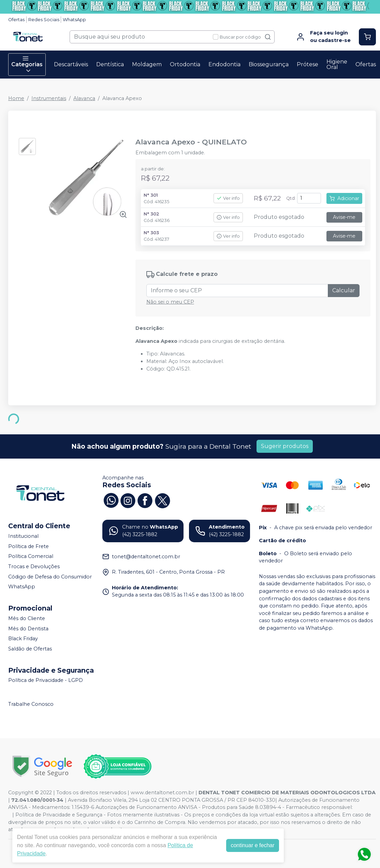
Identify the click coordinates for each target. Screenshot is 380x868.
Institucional (23, 536)
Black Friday (23, 639)
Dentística (110, 64)
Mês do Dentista (28, 629)
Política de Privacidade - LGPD (46, 681)
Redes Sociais (44, 20)
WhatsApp (74, 20)
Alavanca (84, 98)
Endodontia (224, 64)
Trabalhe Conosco (31, 704)
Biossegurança (269, 64)
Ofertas (16, 20)
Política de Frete (28, 546)
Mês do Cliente (27, 618)
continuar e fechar (252, 845)
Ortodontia (185, 64)
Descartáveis (71, 64)
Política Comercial (31, 557)
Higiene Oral (337, 64)
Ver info (228, 198)
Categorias (27, 65)
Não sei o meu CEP (170, 302)
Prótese (308, 64)
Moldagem (147, 64)
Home (16, 98)
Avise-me (344, 217)
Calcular (344, 290)
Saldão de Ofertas (30, 649)
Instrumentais (49, 98)
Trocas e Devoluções (34, 566)
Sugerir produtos (285, 446)
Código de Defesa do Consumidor (50, 577)
